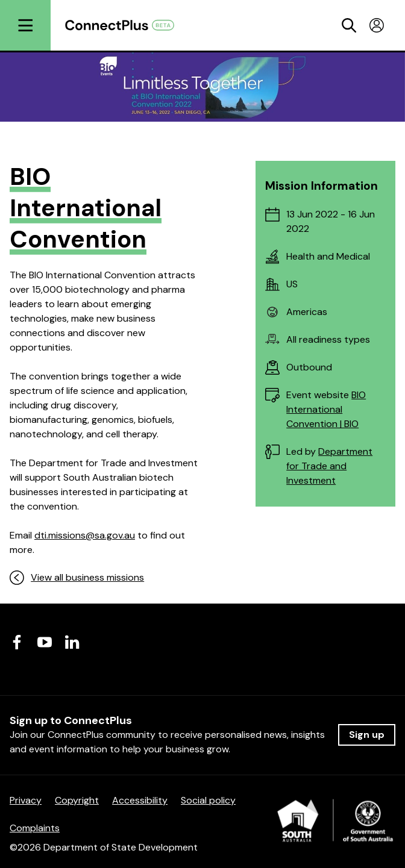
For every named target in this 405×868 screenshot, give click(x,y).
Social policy (208, 800)
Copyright (77, 800)
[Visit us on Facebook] (17, 642)
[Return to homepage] (126, 25)
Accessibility (140, 800)
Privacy (26, 800)
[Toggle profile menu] (377, 25)
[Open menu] (25, 25)
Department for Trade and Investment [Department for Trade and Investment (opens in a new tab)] (329, 466)
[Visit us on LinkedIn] (72, 642)
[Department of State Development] (336, 824)
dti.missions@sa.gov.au (85, 535)
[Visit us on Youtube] (45, 642)
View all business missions (77, 578)
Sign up (367, 735)
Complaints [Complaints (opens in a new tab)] (35, 828)
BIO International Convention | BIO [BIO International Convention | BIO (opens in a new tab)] (326, 409)
